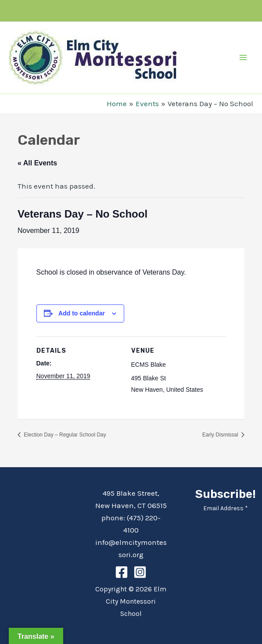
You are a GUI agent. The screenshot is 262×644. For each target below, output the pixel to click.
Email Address (226, 508)
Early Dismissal (221, 435)
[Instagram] (140, 572)
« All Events (37, 163)
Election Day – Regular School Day (64, 435)
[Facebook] (122, 572)
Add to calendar (82, 313)
